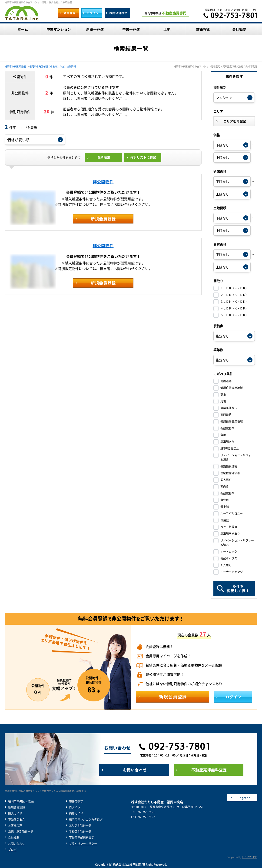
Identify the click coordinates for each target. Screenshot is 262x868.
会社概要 (14, 838)
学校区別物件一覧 (80, 832)
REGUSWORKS (250, 857)
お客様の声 (15, 825)
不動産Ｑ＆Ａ (17, 819)
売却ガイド (76, 813)
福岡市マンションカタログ (86, 819)
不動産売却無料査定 (82, 838)
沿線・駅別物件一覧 (21, 832)
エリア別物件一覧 (80, 825)
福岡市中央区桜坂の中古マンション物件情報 (53, 66)
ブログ (12, 850)
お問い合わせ (17, 844)
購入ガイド (15, 813)
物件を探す (76, 801)
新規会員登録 (17, 807)
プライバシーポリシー (83, 844)
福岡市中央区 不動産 (15, 66)
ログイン (75, 807)
